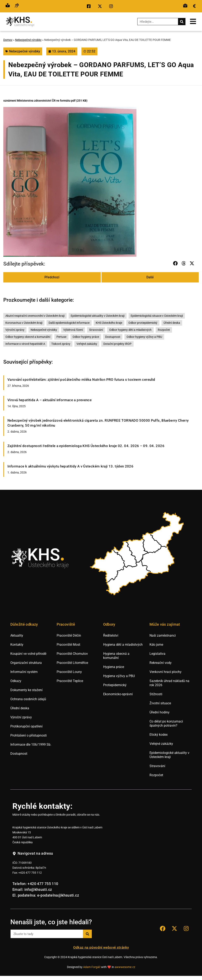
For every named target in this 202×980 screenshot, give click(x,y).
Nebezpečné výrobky (28, 40)
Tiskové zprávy (61, 344)
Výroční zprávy (15, 330)
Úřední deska (172, 323)
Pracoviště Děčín (69, 635)
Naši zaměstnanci (163, 635)
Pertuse (61, 337)
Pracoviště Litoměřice (72, 663)
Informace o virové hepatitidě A (25, 344)
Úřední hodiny (160, 712)
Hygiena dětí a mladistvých (123, 645)
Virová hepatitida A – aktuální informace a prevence (50, 400)
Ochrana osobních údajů (28, 699)
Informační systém (24, 672)
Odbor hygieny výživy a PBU (144, 337)
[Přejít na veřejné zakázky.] (194, 6)
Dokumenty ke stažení (26, 690)
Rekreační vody (161, 663)
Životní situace (160, 703)
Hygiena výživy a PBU (119, 676)
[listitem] (108, 566)
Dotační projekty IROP (117, 344)
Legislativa (157, 654)
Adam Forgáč (92, 967)
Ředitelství (111, 635)
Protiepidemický (115, 685)
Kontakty (17, 645)
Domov (8, 40)
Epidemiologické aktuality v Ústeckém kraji (98, 316)
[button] (176, 263)
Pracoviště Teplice (70, 681)
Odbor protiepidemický (143, 323)
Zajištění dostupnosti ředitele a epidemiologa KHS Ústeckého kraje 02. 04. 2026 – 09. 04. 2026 (86, 446)
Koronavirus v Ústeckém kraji (24, 323)
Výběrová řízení (73, 330)
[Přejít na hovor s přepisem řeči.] (17, 6)
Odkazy (16, 681)
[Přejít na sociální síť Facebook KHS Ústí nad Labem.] (90, 6)
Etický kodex (159, 735)
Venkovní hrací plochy (166, 672)
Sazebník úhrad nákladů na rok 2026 (169, 683)
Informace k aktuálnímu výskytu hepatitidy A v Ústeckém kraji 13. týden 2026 (70, 466)
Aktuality (17, 635)
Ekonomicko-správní (118, 694)
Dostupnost (113, 337)
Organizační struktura (26, 663)
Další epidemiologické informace (69, 323)
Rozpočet (164, 330)
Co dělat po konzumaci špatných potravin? (166, 723)
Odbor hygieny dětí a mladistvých (130, 330)
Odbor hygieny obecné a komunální (28, 337)
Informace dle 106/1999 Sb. (31, 744)
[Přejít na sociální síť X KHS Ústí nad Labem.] (101, 6)
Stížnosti (156, 694)
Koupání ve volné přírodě (28, 654)
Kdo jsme (156, 645)
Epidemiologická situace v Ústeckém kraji (157, 316)
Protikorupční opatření (26, 726)
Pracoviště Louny (69, 672)
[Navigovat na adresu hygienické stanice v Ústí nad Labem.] (33, 854)
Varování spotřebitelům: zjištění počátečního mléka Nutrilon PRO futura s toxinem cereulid (81, 380)
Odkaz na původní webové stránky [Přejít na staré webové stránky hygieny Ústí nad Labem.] (101, 947)
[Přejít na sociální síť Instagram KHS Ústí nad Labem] (186, 929)
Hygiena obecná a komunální (116, 656)
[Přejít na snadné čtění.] (8, 6)
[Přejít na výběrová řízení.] (185, 6)
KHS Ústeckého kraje (109, 323)
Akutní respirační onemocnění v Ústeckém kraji (35, 316)
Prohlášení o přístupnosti (29, 735)
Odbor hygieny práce (86, 337)
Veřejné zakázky (87, 344)
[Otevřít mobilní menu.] (193, 21)
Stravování (96, 330)
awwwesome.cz (125, 967)
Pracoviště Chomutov (72, 654)
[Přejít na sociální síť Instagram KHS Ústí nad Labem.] (112, 6)
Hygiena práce (114, 667)
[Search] (182, 22)
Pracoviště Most (68, 645)
